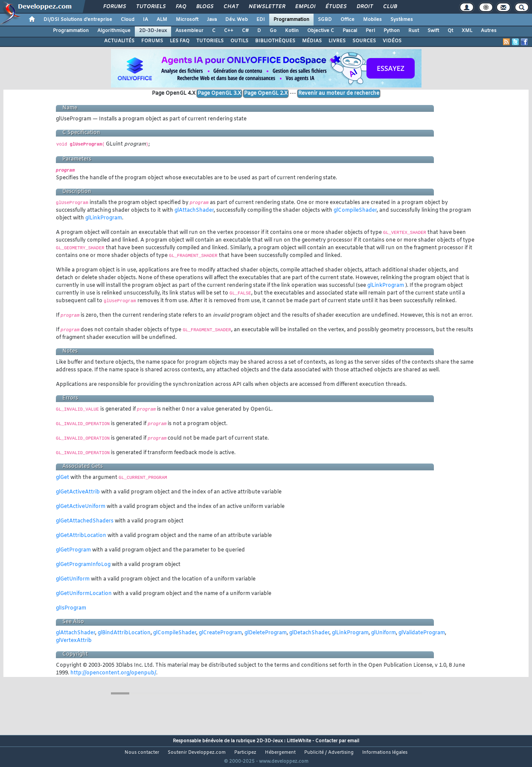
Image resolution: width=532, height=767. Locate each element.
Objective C (321, 31)
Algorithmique (114, 31)
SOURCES (364, 41)
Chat (231, 7)
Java (212, 20)
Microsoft (187, 20)
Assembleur (189, 31)
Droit (364, 7)
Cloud (128, 20)
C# (245, 31)
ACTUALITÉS (119, 41)
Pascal (350, 31)
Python (392, 31)
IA (145, 20)
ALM (162, 20)
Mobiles (372, 20)
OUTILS (239, 41)
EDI (261, 20)
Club (390, 7)
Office (347, 20)
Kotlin (292, 31)
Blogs (204, 7)
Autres (489, 31)
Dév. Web (237, 20)
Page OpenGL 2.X (266, 93)
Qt (450, 31)
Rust (414, 31)
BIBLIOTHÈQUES (275, 41)
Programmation (291, 20)
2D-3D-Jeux (153, 31)
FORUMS (152, 41)
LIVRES (337, 41)
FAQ (180, 7)
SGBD (325, 20)
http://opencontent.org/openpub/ (113, 673)
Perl (370, 31)
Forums (114, 7)
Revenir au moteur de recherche (339, 93)
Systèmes (402, 20)
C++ (229, 31)
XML (467, 31)
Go (273, 31)
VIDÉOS (392, 41)
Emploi (305, 7)
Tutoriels (150, 7)
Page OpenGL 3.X (219, 93)
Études (336, 7)
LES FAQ (180, 41)
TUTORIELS (210, 41)
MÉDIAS (312, 41)
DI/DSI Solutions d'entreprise (78, 20)
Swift (433, 31)
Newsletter (266, 7)
